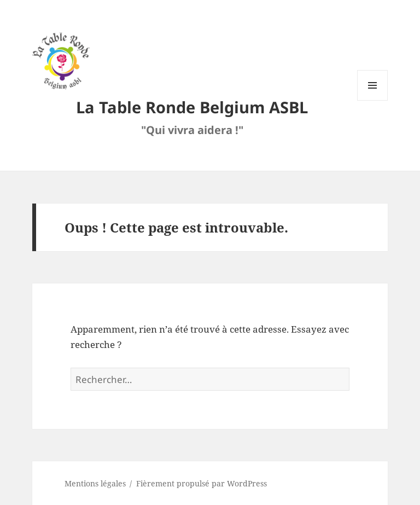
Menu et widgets (373, 100)
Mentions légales (95, 483)
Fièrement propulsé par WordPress (202, 483)
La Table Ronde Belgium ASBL (192, 107)
